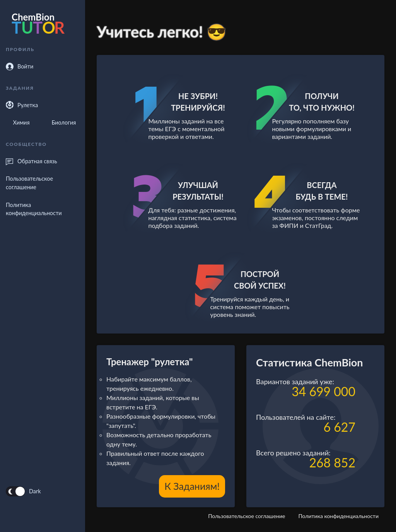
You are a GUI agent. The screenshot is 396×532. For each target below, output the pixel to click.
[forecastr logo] (43, 25)
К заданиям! (192, 486)
